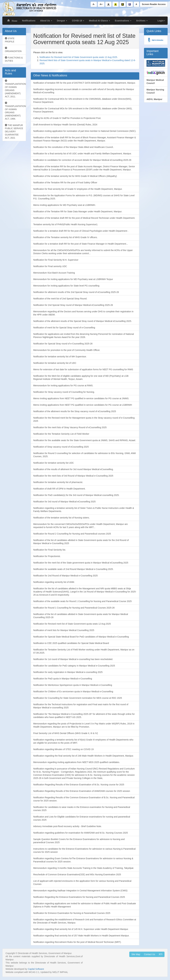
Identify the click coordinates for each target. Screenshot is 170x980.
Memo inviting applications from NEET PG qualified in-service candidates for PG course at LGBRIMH (83, 405)
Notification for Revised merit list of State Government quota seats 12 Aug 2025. (79, 57)
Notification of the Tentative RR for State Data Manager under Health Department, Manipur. (78, 211)
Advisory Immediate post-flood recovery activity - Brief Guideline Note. (67, 826)
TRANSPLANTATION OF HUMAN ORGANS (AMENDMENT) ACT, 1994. (15, 111)
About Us (46, 21)
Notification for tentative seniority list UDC (54, 463)
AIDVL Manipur (154, 99)
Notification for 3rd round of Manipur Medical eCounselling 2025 (64, 502)
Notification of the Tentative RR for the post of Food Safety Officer (65, 183)
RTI (161, 954)
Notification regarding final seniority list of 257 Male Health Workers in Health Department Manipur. (81, 936)
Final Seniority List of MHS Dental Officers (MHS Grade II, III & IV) (66, 733)
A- (94, 4)
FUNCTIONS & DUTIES (14, 59)
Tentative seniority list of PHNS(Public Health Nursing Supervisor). (66, 224)
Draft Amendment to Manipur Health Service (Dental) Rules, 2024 (65, 125)
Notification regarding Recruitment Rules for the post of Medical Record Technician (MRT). (77, 942)
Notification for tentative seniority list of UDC (55, 363)
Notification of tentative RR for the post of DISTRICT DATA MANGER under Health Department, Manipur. (85, 83)
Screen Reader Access (154, 4)
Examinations (123, 21)
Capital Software (36, 969)
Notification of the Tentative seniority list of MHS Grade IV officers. (65, 237)
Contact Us (149, 954)
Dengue (62, 21)
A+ (101, 4)
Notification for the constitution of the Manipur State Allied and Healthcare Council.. (74, 147)
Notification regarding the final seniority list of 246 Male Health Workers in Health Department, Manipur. (84, 756)
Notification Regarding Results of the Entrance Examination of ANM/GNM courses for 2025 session (82, 791)
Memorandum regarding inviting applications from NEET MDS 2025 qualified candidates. (77, 762)
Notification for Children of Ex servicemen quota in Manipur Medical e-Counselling (73, 691)
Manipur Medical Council (155, 82)
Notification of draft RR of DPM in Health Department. (59, 489)
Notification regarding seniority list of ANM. (54, 582)
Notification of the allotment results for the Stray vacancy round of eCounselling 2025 (75, 411)
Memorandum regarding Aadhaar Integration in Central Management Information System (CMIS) (80, 891)
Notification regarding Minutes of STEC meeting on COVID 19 (63, 749)
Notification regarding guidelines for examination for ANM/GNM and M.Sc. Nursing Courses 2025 (81, 833)
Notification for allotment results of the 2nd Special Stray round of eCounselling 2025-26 (76, 292)
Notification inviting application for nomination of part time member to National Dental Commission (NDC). (85, 131)
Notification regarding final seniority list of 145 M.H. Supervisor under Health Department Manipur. (81, 929)
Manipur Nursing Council (155, 91)
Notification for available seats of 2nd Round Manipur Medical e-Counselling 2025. (73, 569)
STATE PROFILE (10, 40)
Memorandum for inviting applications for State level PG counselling (66, 286)
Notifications (29, 21)
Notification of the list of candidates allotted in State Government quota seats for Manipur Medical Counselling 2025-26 (81, 616)
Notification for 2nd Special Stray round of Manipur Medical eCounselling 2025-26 (73, 305)
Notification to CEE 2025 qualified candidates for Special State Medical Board (71, 643)
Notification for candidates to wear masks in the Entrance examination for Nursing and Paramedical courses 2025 (82, 809)
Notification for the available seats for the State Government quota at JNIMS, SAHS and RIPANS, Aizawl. (85, 440)
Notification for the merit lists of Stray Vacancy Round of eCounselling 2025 (70, 427)
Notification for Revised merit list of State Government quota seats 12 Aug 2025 (72, 624)
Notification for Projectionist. (47, 556)
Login (161, 21)
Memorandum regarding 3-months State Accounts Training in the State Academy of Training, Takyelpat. (84, 868)
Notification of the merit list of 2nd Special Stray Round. (60, 299)
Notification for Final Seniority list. (50, 550)
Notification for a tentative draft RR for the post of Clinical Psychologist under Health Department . (81, 231)
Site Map (136, 954)
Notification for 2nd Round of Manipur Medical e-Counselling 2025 (66, 576)
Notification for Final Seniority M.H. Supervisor (56, 260)
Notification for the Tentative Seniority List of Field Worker (61, 434)
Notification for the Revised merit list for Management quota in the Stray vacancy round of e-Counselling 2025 (84, 419)
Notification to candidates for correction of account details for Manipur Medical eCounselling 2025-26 (82, 160)
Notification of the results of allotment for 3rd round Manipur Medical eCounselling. (73, 469)
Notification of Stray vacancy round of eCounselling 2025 (61, 447)
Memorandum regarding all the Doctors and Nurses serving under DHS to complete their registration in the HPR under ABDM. (83, 313)
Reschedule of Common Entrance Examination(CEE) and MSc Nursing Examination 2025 (77, 874)
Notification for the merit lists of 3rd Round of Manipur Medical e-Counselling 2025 (73, 476)
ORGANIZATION (13, 50)
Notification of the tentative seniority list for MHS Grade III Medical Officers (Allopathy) (75, 176)
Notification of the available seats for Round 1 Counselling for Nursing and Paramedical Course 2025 (82, 601)
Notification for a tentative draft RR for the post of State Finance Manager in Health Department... (81, 244)
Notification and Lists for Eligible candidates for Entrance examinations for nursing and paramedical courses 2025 (82, 818)
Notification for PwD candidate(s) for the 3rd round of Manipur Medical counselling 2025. (76, 495)
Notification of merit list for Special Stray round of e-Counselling (64, 328)
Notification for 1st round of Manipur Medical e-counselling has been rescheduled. (73, 659)
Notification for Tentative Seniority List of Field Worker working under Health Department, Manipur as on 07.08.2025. (84, 651)
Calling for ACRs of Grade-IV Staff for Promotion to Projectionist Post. (67, 118)
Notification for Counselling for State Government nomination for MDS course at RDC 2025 (78, 698)
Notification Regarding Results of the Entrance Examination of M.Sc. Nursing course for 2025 (79, 785)
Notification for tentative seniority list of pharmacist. (58, 482)
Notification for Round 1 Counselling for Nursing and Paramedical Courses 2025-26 (74, 608)
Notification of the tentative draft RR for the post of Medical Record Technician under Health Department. (84, 218)
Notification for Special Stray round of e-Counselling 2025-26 (63, 344)
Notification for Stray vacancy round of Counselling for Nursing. (64, 392)
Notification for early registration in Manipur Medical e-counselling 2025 (68, 672)
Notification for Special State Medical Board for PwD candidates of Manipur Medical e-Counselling (81, 637)
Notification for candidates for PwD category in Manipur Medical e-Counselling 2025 (74, 666)
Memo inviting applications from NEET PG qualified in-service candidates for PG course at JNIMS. (81, 398)
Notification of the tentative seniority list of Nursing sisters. (62, 518)
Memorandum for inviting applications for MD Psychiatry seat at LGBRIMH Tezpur (73, 279)
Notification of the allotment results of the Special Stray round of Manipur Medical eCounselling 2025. (83, 321)
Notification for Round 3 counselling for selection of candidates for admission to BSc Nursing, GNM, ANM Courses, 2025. (85, 455)
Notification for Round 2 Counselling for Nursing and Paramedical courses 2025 (72, 534)
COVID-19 (78, 21)
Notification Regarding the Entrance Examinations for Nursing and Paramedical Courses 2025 (79, 897)
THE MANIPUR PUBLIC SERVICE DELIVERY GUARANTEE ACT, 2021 (14, 131)
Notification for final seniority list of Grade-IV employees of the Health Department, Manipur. (78, 189)
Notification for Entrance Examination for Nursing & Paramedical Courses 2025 (72, 913)
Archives (142, 21)
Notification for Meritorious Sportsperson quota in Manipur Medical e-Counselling (73, 685)
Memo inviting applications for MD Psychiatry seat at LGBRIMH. (64, 205)
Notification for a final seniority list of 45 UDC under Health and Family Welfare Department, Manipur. (82, 154)
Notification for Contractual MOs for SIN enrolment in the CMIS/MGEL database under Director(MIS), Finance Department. (82, 100)
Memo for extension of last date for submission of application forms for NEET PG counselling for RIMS (83, 369)
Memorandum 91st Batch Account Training (54, 273)
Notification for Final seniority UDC (50, 266)
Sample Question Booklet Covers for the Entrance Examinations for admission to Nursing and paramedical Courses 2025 (79, 841)
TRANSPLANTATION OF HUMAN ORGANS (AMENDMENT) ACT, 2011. (15, 89)
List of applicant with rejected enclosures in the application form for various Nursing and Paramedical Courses (82, 883)
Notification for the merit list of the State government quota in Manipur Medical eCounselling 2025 (81, 563)
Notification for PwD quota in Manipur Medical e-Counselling (63, 679)
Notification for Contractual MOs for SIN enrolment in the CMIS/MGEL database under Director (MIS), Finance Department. (83, 110)
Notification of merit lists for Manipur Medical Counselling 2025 (64, 630)
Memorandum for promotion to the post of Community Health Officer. (67, 350)
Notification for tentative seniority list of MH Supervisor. (60, 357)
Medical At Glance (100, 21)
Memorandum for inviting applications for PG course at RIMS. (63, 386)
